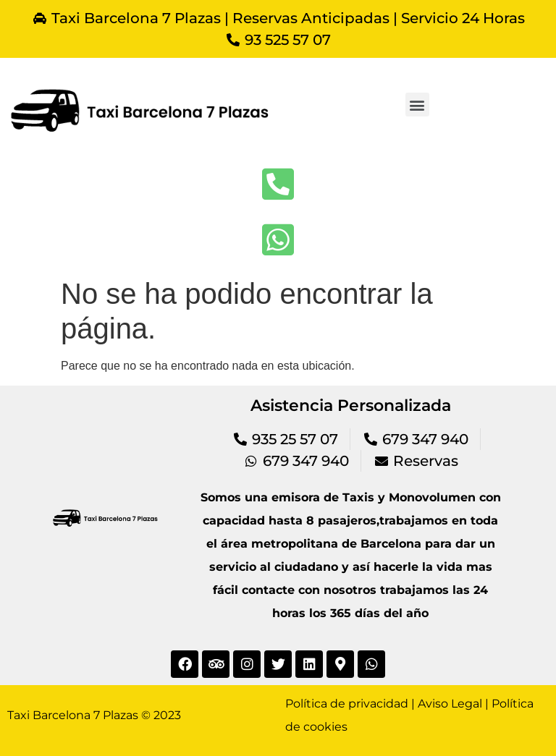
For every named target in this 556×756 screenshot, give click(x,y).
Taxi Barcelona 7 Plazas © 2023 (94, 715)
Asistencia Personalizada (351, 405)
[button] (417, 105)
